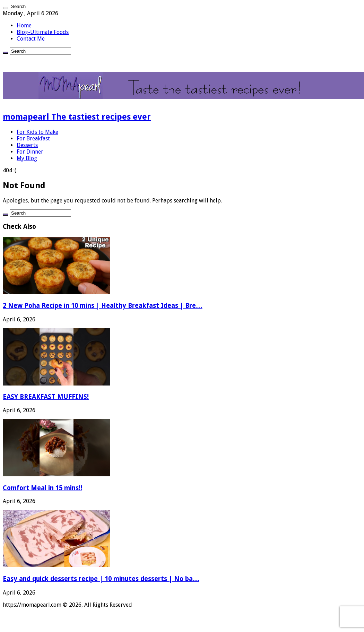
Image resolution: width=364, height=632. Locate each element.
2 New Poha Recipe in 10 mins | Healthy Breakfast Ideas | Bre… (103, 306)
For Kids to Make (37, 132)
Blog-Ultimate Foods (43, 32)
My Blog (27, 158)
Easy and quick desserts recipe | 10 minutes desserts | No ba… (101, 579)
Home (24, 25)
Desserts (27, 145)
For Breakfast (33, 138)
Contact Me (31, 39)
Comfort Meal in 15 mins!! (42, 488)
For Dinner (30, 152)
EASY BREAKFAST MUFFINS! (46, 397)
